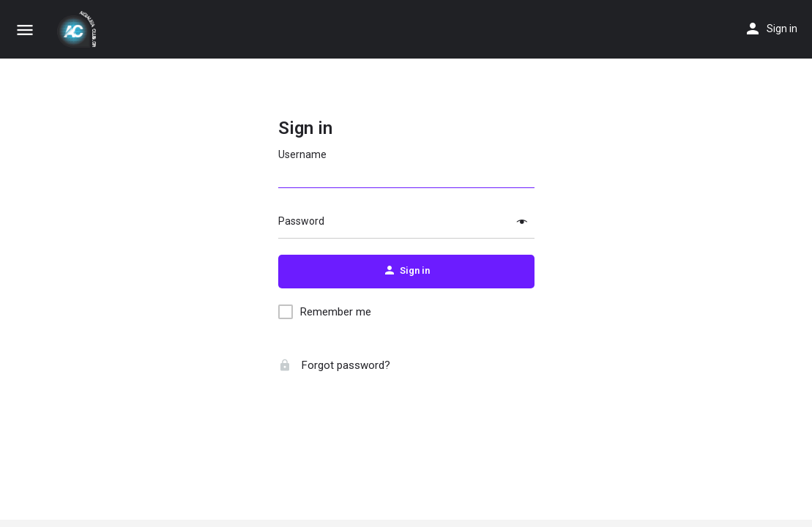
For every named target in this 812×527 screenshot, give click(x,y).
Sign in (782, 29)
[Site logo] (78, 29)
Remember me (336, 312)
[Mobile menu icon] (25, 30)
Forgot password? (334, 365)
